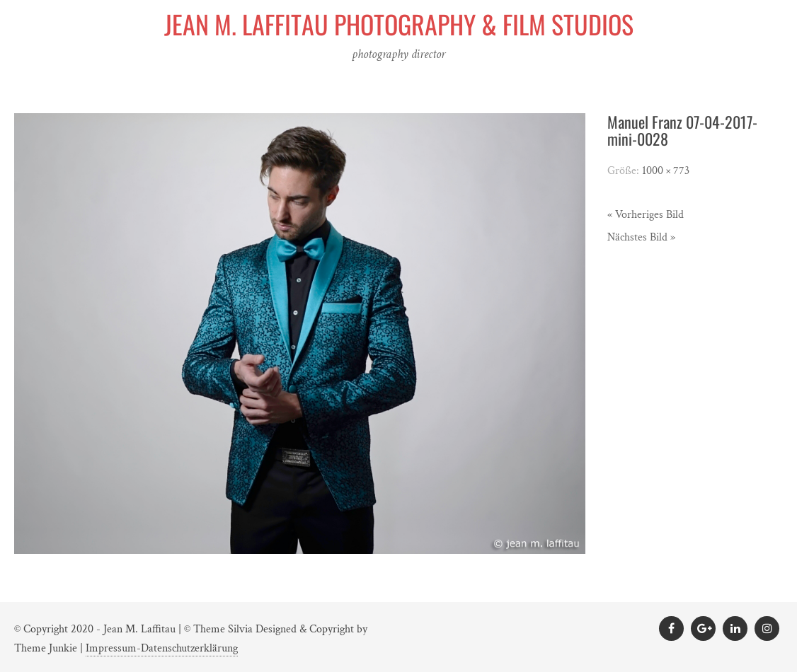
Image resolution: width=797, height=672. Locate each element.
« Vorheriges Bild (646, 215)
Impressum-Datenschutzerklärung (162, 648)
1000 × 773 (666, 171)
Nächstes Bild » (641, 237)
